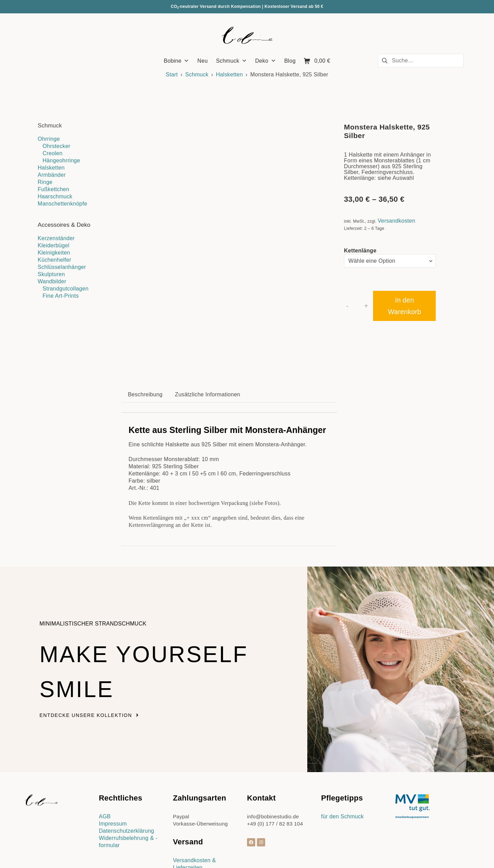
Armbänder (52, 175)
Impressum (113, 778)
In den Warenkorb (405, 306)
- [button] (348, 306)
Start (172, 75)
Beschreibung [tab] (145, 349)
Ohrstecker (56, 146)
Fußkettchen (53, 189)
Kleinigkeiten (54, 253)
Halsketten (229, 75)
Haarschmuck (55, 196)
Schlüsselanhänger (62, 267)
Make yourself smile (124, 624)
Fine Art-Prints (61, 296)
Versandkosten (396, 221)
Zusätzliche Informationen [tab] (208, 349)
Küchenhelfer (54, 260)
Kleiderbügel (54, 245)
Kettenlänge (360, 251)
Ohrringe (49, 139)
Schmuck (197, 75)
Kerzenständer (56, 238)
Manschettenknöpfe (63, 204)
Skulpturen (51, 274)
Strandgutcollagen (65, 289)
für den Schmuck (342, 771)
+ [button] (366, 306)
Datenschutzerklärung (126, 785)
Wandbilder (52, 281)
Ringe (45, 182)
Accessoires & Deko (64, 225)
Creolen (52, 153)
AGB (105, 771)
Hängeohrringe (61, 160)
